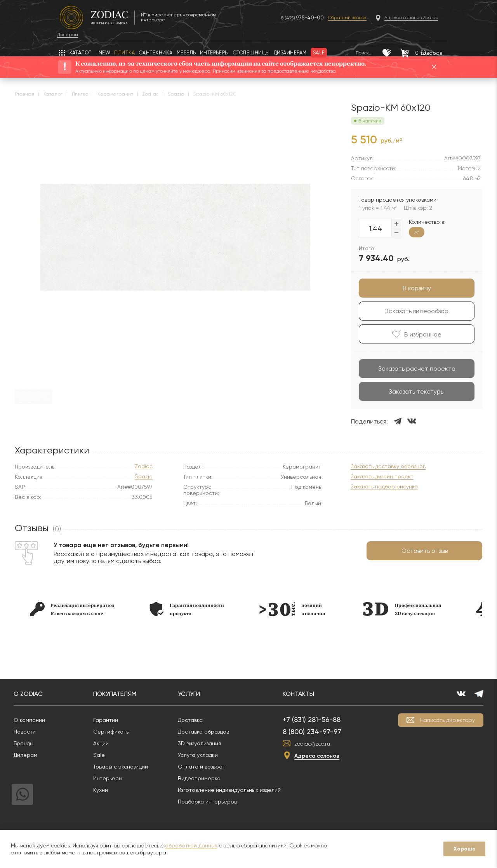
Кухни (108, 790)
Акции (109, 743)
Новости (32, 732)
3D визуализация (207, 743)
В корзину (410, 288)
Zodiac (144, 466)
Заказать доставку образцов (381, 466)
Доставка (198, 720)
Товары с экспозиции (128, 767)
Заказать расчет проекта (410, 369)
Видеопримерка (207, 778)
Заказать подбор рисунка (378, 487)
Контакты (306, 694)
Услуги (197, 694)
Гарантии (113, 720)
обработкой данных (191, 845)
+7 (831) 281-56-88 (319, 719)
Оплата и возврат (209, 767)
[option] (79, 609)
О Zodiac (36, 694)
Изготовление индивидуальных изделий (237, 790)
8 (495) (280, 18)
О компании (37, 720)
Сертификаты (119, 732)
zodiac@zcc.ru (320, 744)
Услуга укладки (206, 755)
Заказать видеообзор (410, 311)
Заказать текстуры (410, 391)
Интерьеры (116, 778)
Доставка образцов (211, 732)
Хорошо (465, 849)
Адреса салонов (325, 756)
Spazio (144, 477)
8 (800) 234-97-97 (320, 731)
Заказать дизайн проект (375, 477)
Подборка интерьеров (215, 802)
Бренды (31, 743)
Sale (107, 755)
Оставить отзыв (418, 551)
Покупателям (123, 694)
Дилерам (33, 755)
